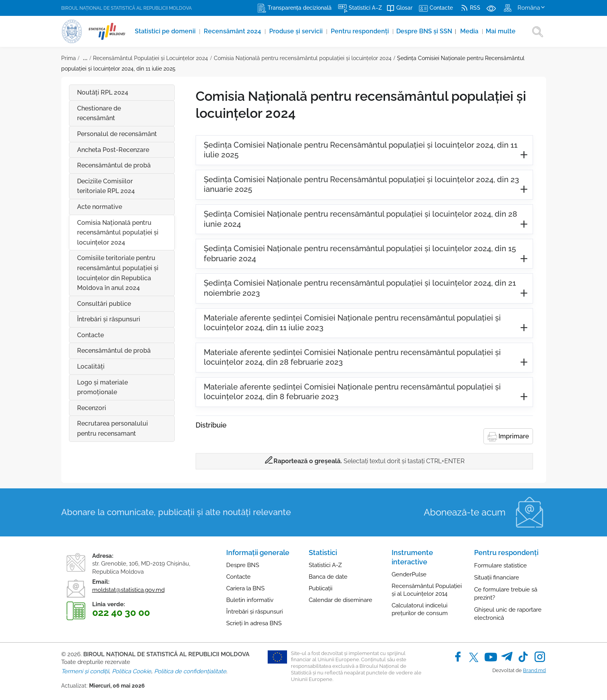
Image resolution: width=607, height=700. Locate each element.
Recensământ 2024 (233, 31)
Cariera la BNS (245, 588)
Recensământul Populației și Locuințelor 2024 (150, 58)
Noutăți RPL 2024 (103, 92)
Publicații (321, 588)
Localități (91, 366)
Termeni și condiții (85, 671)
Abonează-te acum (465, 512)
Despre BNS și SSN (426, 31)
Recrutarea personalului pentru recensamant (113, 428)
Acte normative (100, 207)
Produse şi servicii (297, 31)
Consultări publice (104, 304)
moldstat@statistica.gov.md (128, 590)
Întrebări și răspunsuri (254, 612)
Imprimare (508, 437)
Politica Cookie (132, 671)
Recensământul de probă (114, 165)
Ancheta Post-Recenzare (113, 150)
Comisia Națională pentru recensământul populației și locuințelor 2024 (303, 58)
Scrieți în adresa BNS (254, 623)
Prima (69, 58)
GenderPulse (409, 574)
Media (470, 31)
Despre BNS (243, 565)
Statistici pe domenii (166, 31)
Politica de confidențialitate (190, 671)
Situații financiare (497, 578)
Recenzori (92, 408)
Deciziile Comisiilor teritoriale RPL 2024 (106, 186)
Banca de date (328, 577)
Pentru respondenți (361, 31)
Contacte (90, 335)
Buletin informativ (250, 600)
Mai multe (501, 31)
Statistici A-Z (325, 565)
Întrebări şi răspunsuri (126, 319)
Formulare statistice (500, 566)
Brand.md (534, 670)
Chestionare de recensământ (99, 113)
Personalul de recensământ (117, 134)
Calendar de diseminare (340, 600)
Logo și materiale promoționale (102, 387)
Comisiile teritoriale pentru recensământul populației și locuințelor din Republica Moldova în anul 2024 (118, 273)
